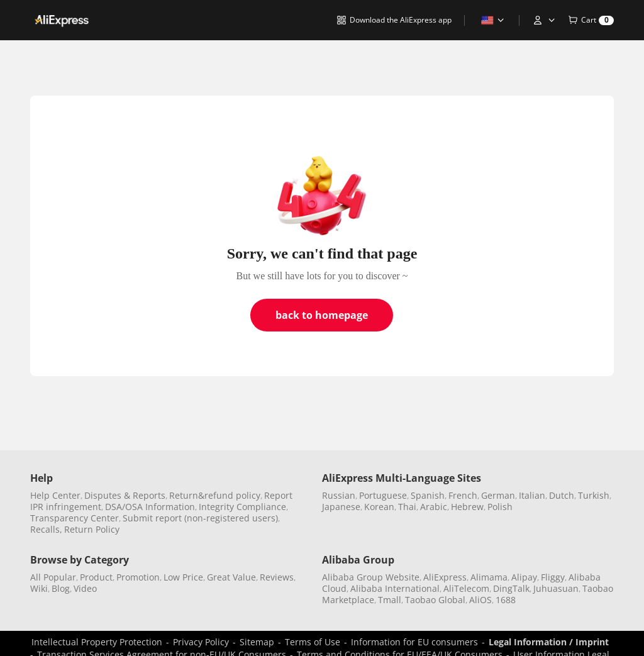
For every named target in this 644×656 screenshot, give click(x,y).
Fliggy (553, 577)
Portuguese (383, 495)
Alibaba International (395, 588)
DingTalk (511, 588)
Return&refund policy (215, 495)
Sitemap (257, 642)
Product (96, 577)
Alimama (489, 577)
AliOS (480, 600)
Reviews (277, 577)
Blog (61, 588)
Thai (407, 507)
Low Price (183, 577)
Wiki (39, 588)
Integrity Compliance (242, 507)
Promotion (138, 577)
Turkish (594, 495)
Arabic (434, 507)
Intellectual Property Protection (97, 642)
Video (85, 588)
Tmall (390, 600)
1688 (506, 600)
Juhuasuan (556, 588)
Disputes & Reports (125, 495)
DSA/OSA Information (150, 507)
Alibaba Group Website (371, 577)
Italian (532, 495)
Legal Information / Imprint (549, 642)
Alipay (524, 577)
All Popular (53, 577)
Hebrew (467, 507)
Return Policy (92, 529)
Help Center (55, 495)
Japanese (341, 507)
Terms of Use (313, 642)
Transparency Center (75, 518)
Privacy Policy (201, 642)
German (498, 495)
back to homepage (322, 315)
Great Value (231, 577)
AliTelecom (466, 588)
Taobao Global (435, 600)
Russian (339, 495)
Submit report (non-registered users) (200, 518)
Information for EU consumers (414, 642)
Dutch (562, 495)
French (463, 495)
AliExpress (445, 577)
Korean (379, 507)
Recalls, (46, 529)
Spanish (428, 495)
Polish (500, 507)
